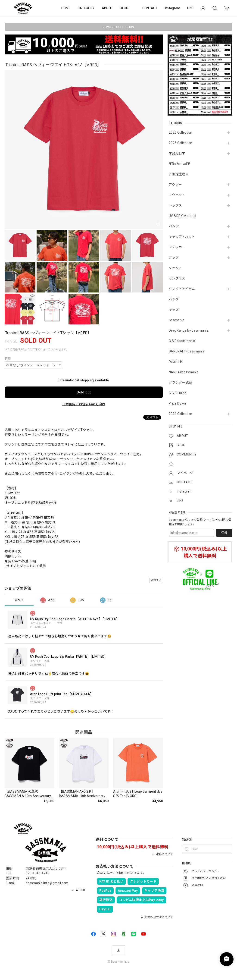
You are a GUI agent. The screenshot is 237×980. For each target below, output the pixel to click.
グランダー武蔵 (180, 383)
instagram (172, 8)
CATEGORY (86, 8)
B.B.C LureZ (178, 393)
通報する (156, 580)
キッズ (174, 310)
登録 (224, 533)
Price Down (177, 403)
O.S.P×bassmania (182, 341)
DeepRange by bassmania (189, 330)
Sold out (84, 392)
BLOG (124, 8)
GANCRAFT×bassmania (187, 351)
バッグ (174, 299)
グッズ (174, 258)
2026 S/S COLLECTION (118, 27)
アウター (175, 185)
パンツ (174, 226)
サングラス (177, 278)
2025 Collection (181, 143)
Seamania (177, 320)
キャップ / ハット (182, 237)
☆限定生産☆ (179, 174)
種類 (8, 359)
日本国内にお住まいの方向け (84, 404)
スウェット (177, 195)
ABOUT (108, 8)
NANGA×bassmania (184, 372)
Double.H (176, 362)
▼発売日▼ (177, 153)
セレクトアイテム (182, 289)
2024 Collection (181, 414)
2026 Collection (181, 132)
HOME (66, 8)
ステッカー (177, 247)
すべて (19, 600)
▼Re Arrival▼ (179, 164)
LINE (190, 8)
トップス (175, 205)
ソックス (175, 268)
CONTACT (150, 8)
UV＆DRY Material (182, 216)
